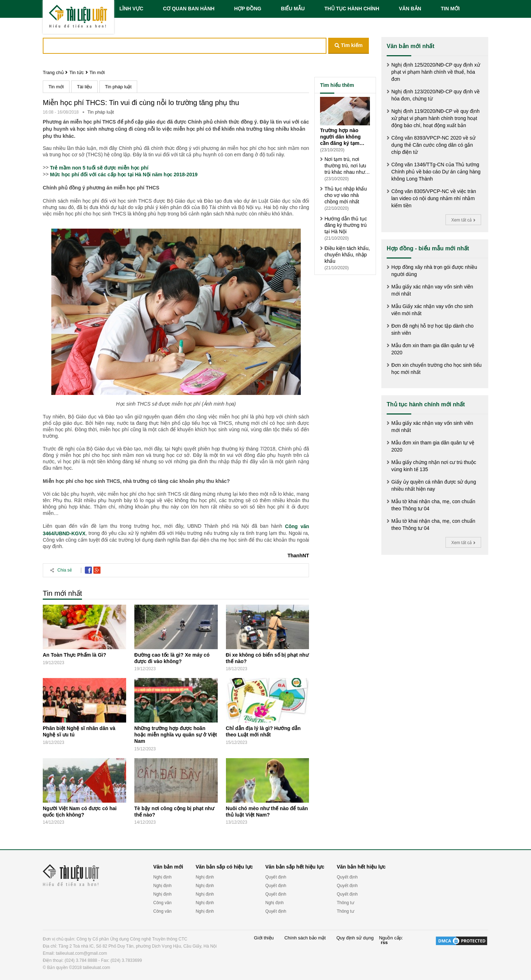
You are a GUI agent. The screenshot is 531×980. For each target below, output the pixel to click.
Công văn (162, 903)
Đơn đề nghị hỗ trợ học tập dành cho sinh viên (432, 329)
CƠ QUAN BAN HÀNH (189, 9)
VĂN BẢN (410, 9)
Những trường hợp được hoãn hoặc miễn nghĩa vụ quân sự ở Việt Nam (176, 735)
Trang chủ (53, 72)
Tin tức (77, 72)
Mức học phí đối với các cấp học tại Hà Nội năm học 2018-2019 (124, 174)
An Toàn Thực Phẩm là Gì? (74, 655)
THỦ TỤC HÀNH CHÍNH (352, 9)
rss (384, 942)
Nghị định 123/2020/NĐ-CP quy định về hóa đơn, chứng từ (435, 95)
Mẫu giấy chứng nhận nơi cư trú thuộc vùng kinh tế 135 (434, 466)
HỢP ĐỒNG (248, 9)
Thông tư (346, 903)
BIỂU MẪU (293, 9)
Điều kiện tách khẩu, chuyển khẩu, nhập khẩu (347, 255)
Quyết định (276, 877)
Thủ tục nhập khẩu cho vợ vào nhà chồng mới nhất (346, 195)
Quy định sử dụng (355, 938)
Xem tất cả (463, 220)
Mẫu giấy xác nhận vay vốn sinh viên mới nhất (432, 290)
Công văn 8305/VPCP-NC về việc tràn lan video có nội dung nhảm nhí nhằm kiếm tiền (434, 198)
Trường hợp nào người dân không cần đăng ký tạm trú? (340, 137)
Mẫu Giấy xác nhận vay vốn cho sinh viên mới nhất (432, 310)
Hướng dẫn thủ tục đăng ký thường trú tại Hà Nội (346, 225)
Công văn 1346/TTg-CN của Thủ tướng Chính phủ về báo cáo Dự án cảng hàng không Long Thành (436, 172)
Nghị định (162, 877)
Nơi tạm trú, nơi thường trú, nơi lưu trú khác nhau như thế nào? (345, 166)
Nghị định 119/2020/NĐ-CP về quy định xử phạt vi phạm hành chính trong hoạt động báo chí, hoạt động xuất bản (435, 118)
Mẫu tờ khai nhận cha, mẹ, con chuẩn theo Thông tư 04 (433, 505)
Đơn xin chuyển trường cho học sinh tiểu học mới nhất (436, 369)
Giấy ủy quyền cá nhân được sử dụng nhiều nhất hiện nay (434, 485)
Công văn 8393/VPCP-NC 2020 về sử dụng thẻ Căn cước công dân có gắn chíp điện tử (433, 145)
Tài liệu (84, 87)
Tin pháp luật (118, 87)
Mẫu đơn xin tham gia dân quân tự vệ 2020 (433, 349)
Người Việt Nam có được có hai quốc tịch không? (80, 812)
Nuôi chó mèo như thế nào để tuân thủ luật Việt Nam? (267, 812)
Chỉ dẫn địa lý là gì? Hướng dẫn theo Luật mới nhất (263, 731)
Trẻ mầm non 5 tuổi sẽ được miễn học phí (99, 168)
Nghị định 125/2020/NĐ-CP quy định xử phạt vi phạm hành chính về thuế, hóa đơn (436, 72)
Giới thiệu (264, 938)
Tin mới (97, 72)
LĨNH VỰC (131, 9)
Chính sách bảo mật (305, 938)
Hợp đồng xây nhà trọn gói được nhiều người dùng (434, 271)
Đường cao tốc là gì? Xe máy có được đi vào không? (172, 658)
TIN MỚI (450, 9)
